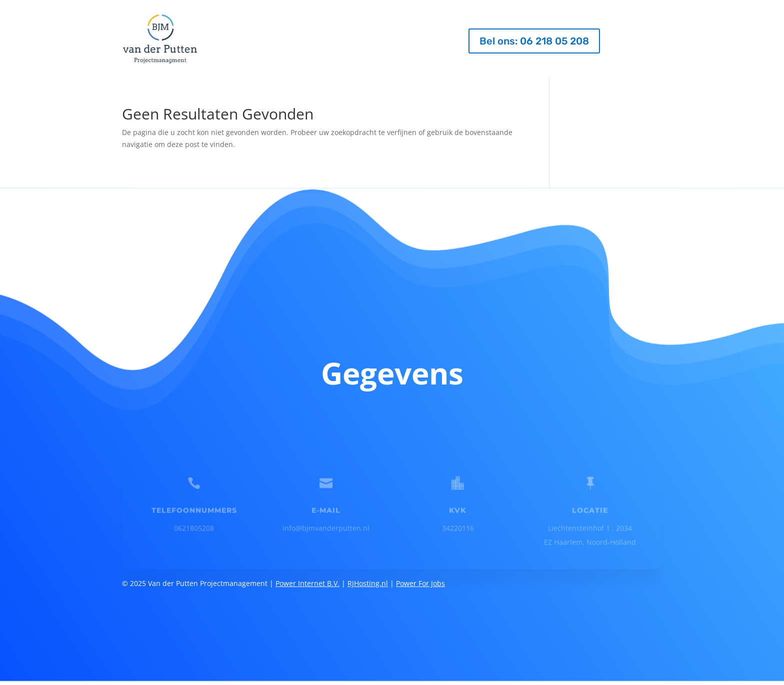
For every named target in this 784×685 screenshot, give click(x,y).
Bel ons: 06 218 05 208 (534, 41)
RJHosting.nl (368, 576)
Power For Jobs (420, 576)
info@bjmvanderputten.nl (326, 522)
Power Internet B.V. (307, 576)
